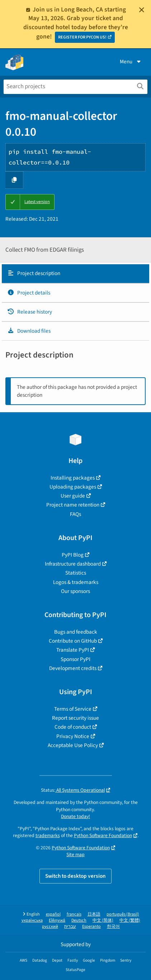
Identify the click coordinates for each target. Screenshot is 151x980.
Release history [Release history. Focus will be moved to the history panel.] (30, 312)
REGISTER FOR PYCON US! (82, 37)
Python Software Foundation (103, 835)
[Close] (142, 10)
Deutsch (79, 920)
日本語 (94, 914)
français (74, 914)
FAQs (75, 514)
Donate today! (75, 816)
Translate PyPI (73, 650)
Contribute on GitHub (73, 641)
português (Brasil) (123, 914)
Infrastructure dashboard (73, 564)
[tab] (75, 274)
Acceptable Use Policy (73, 745)
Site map (75, 855)
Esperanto (91, 927)
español (53, 914)
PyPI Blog (73, 555)
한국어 (113, 927)
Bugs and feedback (76, 632)
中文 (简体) (103, 920)
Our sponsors (75, 591)
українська (32, 920)
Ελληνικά (57, 920)
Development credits (73, 668)
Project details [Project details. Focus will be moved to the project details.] (29, 293)
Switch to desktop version (75, 876)
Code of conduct (73, 727)
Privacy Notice (73, 736)
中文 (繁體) (130, 920)
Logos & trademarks (76, 582)
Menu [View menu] (131, 62)
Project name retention (73, 505)
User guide (73, 496)
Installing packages (73, 478)
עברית (70, 927)
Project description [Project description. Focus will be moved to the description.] (34, 273)
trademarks (48, 835)
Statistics (76, 573)
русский (50, 927)
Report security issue (75, 718)
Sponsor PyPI (75, 659)
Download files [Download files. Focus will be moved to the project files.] (29, 331)
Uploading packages (73, 487)
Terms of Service (73, 709)
